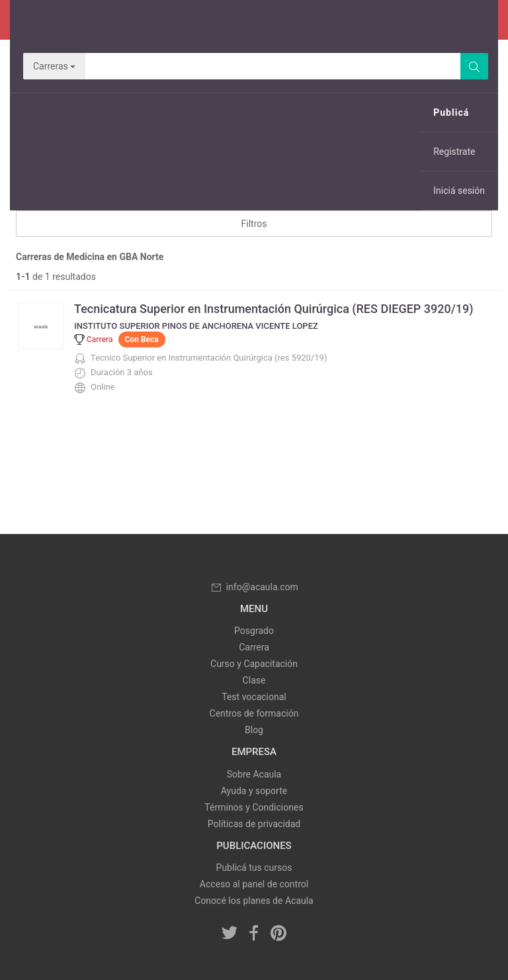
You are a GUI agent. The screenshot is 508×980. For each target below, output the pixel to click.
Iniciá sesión (459, 191)
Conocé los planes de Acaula (254, 901)
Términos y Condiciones (254, 807)
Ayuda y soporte (254, 791)
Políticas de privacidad (254, 824)
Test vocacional (254, 697)
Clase (254, 680)
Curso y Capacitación (254, 664)
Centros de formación (254, 713)
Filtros (254, 224)
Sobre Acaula (254, 774)
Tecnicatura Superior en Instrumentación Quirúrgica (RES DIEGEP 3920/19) (274, 309)
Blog (254, 730)
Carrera (254, 647)
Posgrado (254, 631)
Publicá (451, 112)
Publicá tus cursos (254, 868)
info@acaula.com (254, 587)
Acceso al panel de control (254, 884)
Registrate (454, 152)
